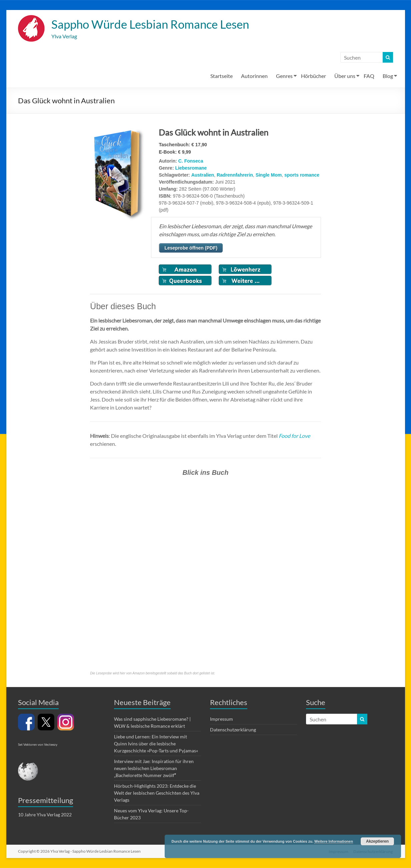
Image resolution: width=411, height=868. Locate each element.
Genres (284, 76)
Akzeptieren (377, 841)
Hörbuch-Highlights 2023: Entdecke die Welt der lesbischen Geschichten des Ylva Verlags (157, 793)
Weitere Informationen (334, 841)
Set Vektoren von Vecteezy (38, 745)
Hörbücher (313, 76)
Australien (203, 175)
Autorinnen (254, 76)
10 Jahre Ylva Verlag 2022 (45, 815)
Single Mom (269, 175)
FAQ (369, 76)
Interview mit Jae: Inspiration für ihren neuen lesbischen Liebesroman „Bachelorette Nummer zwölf (154, 769)
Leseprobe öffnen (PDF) (191, 248)
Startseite (221, 76)
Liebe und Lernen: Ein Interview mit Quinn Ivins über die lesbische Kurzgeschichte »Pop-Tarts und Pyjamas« (156, 744)
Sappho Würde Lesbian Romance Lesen (154, 24)
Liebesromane (191, 168)
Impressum (221, 719)
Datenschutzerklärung (233, 730)
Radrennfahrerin (235, 175)
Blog (388, 76)
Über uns (345, 76)
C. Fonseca (191, 161)
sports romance (302, 175)
